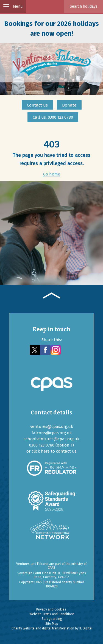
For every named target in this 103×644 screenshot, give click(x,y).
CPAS (51, 568)
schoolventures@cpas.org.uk (51, 439)
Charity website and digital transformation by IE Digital (52, 628)
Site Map (52, 624)
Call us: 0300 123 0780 (53, 117)
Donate (69, 105)
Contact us (37, 105)
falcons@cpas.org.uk (52, 433)
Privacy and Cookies (51, 609)
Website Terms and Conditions (52, 614)
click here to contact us (54, 451)
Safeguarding (52, 619)
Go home (52, 174)
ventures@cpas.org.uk (52, 426)
